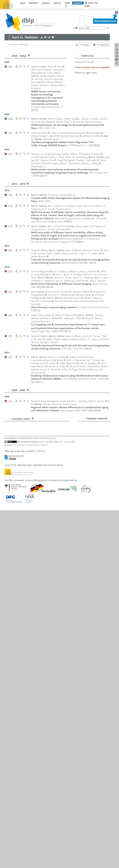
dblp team (51, 438)
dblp (23, 3)
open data (45, 442)
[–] (80, 56)
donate (78, 3)
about (57, 3)
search (46, 3)
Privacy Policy (33, 445)
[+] (84, 418)
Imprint (45, 445)
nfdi (67, 3)
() (41, 331)
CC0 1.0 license (65, 442)
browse (34, 3)
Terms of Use (19, 445)
